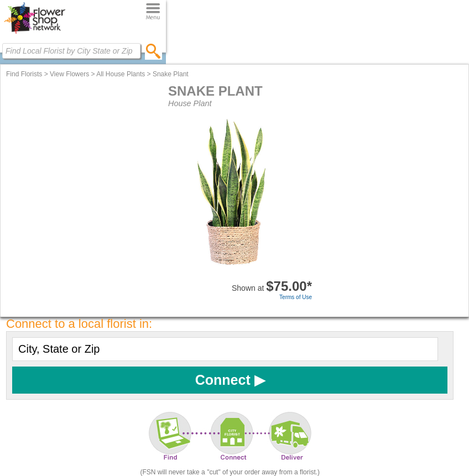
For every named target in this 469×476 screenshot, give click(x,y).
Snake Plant (171, 74)
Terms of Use (296, 297)
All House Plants (121, 74)
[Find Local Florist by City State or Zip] (71, 51)
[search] (153, 51)
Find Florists (24, 74)
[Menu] (153, 12)
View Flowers (69, 74)
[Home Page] (35, 34)
